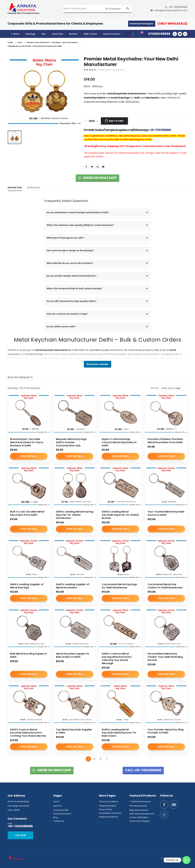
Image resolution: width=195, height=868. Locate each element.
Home (56, 801)
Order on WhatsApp (98, 178)
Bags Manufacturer (139, 810)
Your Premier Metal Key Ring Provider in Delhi (166, 731)
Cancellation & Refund (110, 813)
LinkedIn (98, 167)
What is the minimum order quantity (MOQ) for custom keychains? (80, 225)
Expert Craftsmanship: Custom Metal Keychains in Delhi (119, 442)
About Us (58, 806)
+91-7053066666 (178, 7)
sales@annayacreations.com (171, 10)
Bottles (73, 34)
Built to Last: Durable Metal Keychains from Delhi (27, 513)
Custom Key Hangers (140, 821)
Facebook (86, 167)
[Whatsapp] (186, 860)
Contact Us (59, 821)
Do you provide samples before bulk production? (72, 276)
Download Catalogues (142, 24)
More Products (111, 34)
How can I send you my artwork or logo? (67, 314)
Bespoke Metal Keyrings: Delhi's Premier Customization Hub (72, 442)
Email (103, 167)
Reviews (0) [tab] (33, 188)
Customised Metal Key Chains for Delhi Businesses (165, 586)
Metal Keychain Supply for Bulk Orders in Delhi (73, 655)
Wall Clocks (90, 34)
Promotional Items (62, 814)
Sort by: (155, 388)
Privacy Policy (106, 809)
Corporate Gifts (61, 810)
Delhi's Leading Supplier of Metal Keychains (73, 586)
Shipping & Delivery (109, 817)
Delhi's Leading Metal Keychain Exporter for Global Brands (120, 515)
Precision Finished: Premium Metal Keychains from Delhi (165, 441)
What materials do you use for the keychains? (70, 263)
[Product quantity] (92, 121)
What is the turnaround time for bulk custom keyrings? (74, 288)
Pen (44, 34)
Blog (56, 817)
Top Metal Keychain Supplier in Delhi (74, 731)
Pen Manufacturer (138, 806)
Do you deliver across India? (61, 326)
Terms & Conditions (109, 801)
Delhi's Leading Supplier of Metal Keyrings (27, 586)
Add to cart (116, 121)
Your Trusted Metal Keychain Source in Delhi (166, 513)
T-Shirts (15, 34)
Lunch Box (58, 34)
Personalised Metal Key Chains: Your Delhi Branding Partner (165, 657)
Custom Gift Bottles (139, 817)
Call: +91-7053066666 (143, 770)
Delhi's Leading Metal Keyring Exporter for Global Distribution (75, 515)
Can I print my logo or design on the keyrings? (70, 250)
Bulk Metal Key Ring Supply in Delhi (28, 655)
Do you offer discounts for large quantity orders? (72, 301)
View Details (29, 456)
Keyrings (31, 34)
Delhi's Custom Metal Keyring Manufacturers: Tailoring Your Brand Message (117, 658)
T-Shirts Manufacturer (140, 801)
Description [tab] (15, 188)
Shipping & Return (108, 806)
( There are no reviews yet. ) (111, 70)
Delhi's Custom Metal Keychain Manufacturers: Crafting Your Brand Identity (28, 733)
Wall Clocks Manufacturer (142, 814)
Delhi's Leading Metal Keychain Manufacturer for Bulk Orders (119, 733)
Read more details (97, 364)
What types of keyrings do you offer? (65, 238)
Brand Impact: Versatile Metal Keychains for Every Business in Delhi (27, 442)
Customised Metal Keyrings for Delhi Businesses (119, 586)
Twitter (92, 167)
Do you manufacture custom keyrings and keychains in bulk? (78, 212)
